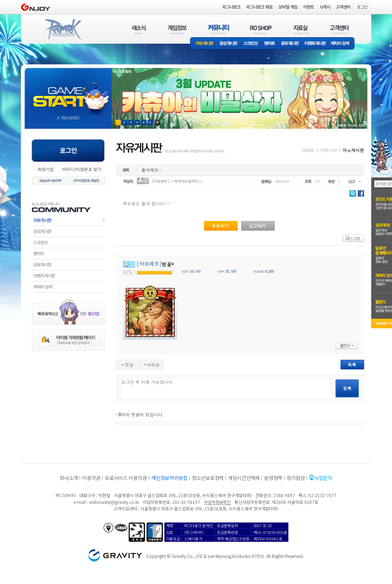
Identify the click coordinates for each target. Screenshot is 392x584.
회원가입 (46, 169)
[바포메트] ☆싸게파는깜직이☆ (177, 181)
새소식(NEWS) (139, 30)
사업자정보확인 (217, 502)
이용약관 (91, 478)
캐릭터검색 (68, 287)
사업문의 (323, 478)
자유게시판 (203, 44)
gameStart (68, 92)
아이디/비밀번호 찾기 (81, 169)
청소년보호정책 (208, 478)
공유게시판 (290, 44)
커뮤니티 (328, 150)
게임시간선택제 (244, 478)
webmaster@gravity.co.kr (114, 502)
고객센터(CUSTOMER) (339, 30)
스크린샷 (251, 44)
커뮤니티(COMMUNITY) (219, 30)
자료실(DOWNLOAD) (301, 30)
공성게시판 (229, 44)
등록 (347, 388)
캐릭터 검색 (342, 44)
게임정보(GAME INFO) (177, 30)
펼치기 (346, 346)
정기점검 (296, 478)
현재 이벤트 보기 (157, 122)
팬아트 (270, 44)
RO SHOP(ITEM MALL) (261, 30)
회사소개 (69, 478)
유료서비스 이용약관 (126, 478)
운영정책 (273, 478)
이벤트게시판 (315, 44)
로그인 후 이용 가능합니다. (226, 389)
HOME (308, 150)
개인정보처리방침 (169, 478)
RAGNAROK (63, 30)
